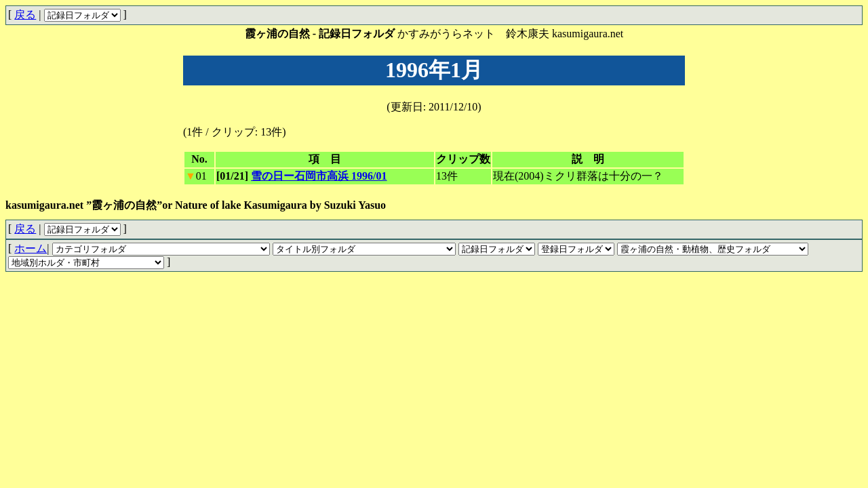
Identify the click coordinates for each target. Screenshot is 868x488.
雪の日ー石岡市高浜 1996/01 (319, 176)
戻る (25, 15)
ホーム (31, 248)
